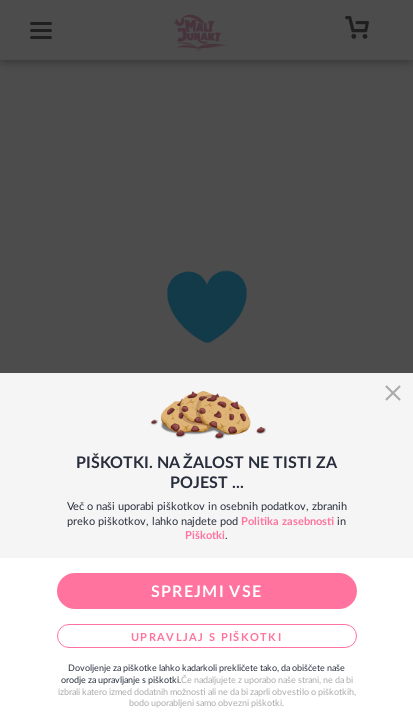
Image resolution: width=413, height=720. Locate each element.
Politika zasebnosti (287, 521)
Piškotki (205, 535)
